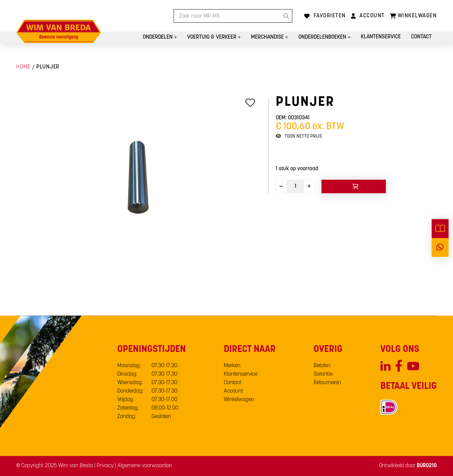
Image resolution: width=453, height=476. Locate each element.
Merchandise (268, 37)
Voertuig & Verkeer (212, 37)
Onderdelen (158, 37)
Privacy (105, 466)
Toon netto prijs (303, 136)
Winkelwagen (239, 400)
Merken (232, 366)
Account (372, 16)
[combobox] (233, 16)
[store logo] (59, 31)
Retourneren (327, 383)
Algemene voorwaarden (145, 466)
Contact (421, 37)
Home (23, 67)
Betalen (322, 366)
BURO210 (427, 466)
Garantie (323, 374)
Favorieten (330, 16)
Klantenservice (381, 37)
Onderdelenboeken (323, 37)
